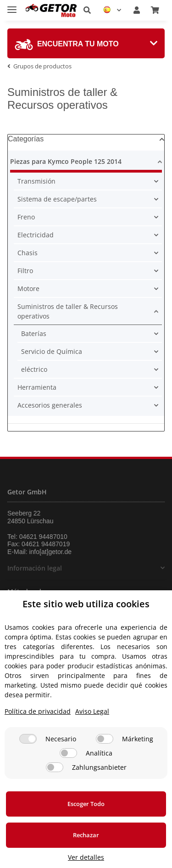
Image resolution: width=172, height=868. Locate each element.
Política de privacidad (38, 711)
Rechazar (86, 835)
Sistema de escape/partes (57, 199)
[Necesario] (28, 739)
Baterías (34, 333)
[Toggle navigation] (12, 6)
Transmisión (36, 181)
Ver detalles (86, 857)
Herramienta (37, 387)
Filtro (25, 271)
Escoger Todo (86, 804)
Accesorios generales (50, 405)
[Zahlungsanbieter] (55, 767)
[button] (87, 10)
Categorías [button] (26, 139)
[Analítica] (68, 753)
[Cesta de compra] (155, 10)
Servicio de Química (52, 351)
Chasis (28, 253)
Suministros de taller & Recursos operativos (68, 311)
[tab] (86, 43)
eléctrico (34, 369)
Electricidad (36, 235)
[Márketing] (105, 739)
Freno (26, 217)
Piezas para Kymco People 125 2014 (66, 161)
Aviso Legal (92, 711)
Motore (28, 288)
